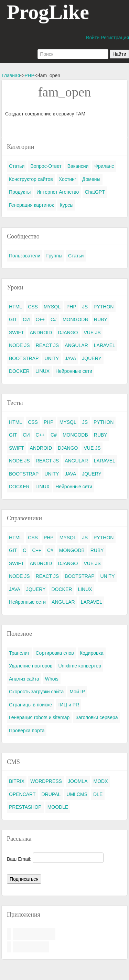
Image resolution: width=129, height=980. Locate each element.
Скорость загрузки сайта (36, 692)
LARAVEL (105, 345)
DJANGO (68, 333)
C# (54, 319)
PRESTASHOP (25, 807)
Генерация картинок (31, 205)
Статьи (17, 166)
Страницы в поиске (30, 705)
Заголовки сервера (96, 717)
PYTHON (104, 307)
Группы (54, 256)
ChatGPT (95, 192)
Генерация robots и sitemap (39, 717)
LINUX (42, 371)
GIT (13, 319)
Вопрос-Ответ (46, 166)
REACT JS (47, 345)
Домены (91, 179)
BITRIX (17, 781)
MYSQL (52, 307)
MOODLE (58, 807)
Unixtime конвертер (80, 666)
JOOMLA (78, 781)
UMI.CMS (77, 794)
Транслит (19, 653)
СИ (26, 319)
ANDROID (41, 333)
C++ (40, 319)
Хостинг (68, 179)
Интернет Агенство (58, 192)
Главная (11, 75)
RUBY (101, 319)
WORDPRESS (46, 781)
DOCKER (19, 371)
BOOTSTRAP (24, 358)
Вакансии (78, 166)
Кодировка (92, 653)
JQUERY (92, 358)
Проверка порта (27, 731)
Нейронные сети (74, 371)
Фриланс (104, 166)
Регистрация (115, 38)
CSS (33, 307)
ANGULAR (76, 345)
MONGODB (75, 319)
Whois (52, 679)
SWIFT (17, 333)
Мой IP (77, 692)
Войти (93, 38)
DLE (98, 794)
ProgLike (48, 12)
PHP (29, 75)
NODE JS (19, 345)
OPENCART (22, 794)
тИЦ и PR (68, 705)
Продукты (20, 192)
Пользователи (25, 256)
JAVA (70, 358)
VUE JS (92, 333)
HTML (15, 307)
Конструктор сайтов (31, 179)
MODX (101, 781)
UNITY (52, 358)
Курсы (66, 205)
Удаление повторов (31, 666)
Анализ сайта (24, 679)
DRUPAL (51, 794)
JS (85, 307)
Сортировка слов (55, 653)
